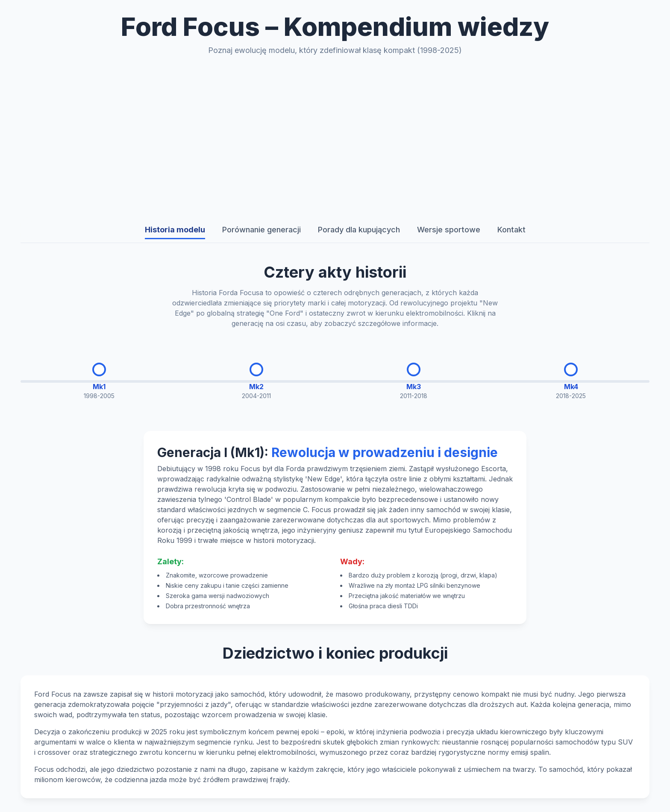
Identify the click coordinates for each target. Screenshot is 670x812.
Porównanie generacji (262, 230)
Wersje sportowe (449, 230)
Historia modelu (175, 230)
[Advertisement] (335, 137)
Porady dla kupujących (359, 230)
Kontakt (511, 230)
